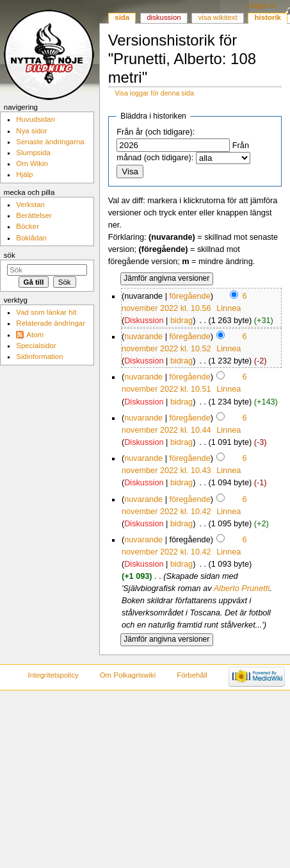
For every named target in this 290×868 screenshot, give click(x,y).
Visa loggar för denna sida (154, 93)
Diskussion (144, 321)
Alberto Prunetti (242, 588)
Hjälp (24, 174)
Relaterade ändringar (51, 323)
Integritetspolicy (53, 675)
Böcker (28, 226)
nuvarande (143, 337)
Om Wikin (32, 163)
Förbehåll (192, 675)
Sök (10, 255)
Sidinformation (39, 356)
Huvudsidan (36, 119)
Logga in (261, 5)
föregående (189, 296)
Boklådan (31, 238)
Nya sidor (31, 131)
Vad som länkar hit (46, 312)
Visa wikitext (218, 17)
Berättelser (34, 215)
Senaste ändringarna (50, 142)
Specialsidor (36, 346)
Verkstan (30, 204)
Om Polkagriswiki (128, 675)
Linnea (229, 308)
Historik (268, 17)
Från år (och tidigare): (156, 132)
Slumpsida (33, 153)
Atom (35, 335)
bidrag (181, 321)
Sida (122, 17)
